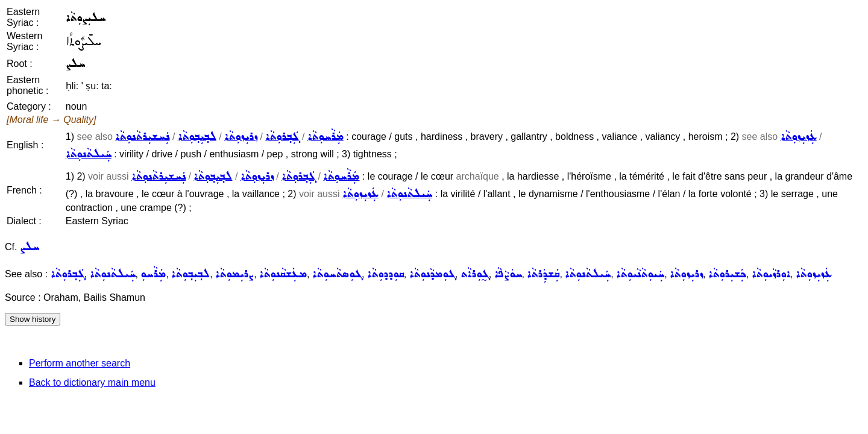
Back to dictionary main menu (92, 382)
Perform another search (80, 363)
